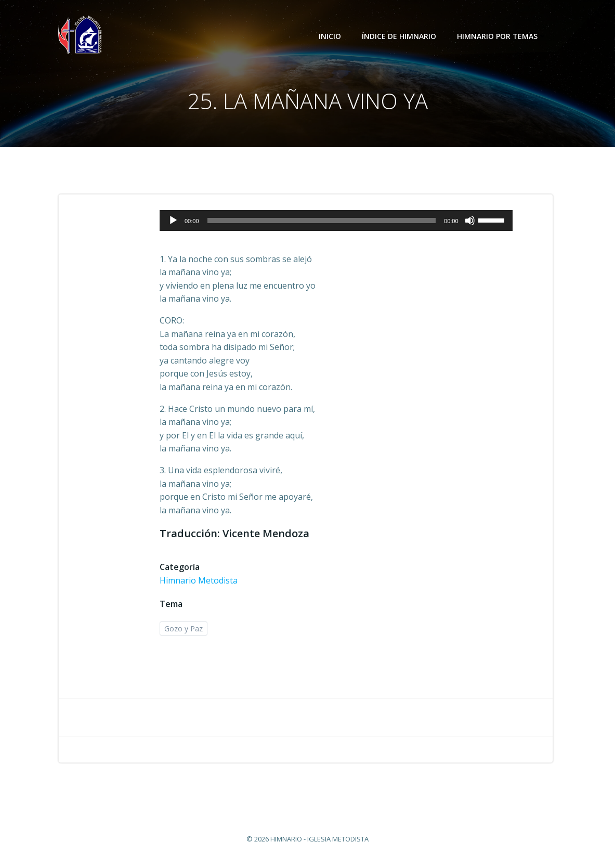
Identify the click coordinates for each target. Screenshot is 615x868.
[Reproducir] (173, 221)
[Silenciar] (470, 221)
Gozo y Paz (184, 629)
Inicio (330, 36)
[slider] (322, 221)
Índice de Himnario (399, 36)
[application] (336, 221)
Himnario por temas (502, 36)
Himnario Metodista (199, 580)
